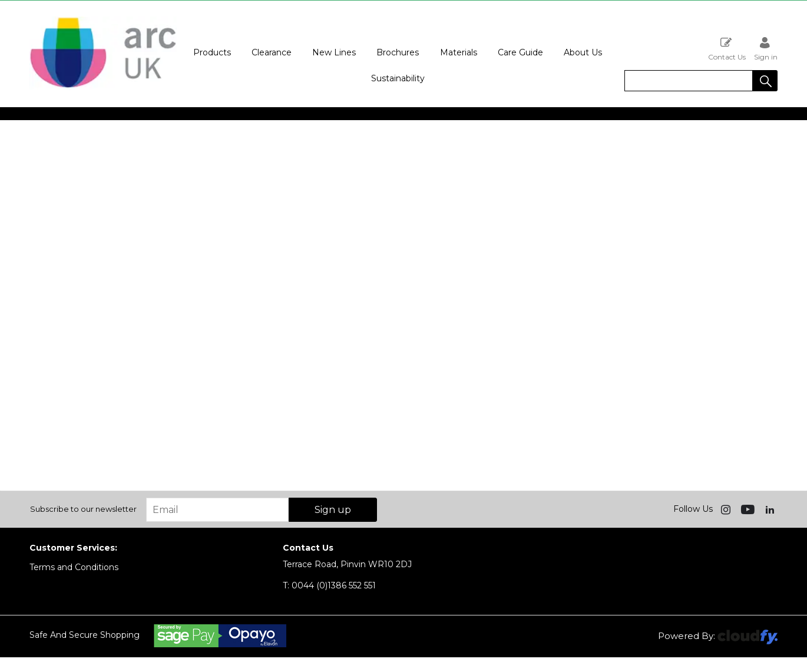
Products (212, 52)
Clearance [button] (272, 52)
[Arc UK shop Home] (103, 87)
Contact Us (727, 49)
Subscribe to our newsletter (83, 509)
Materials (459, 52)
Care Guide (520, 52)
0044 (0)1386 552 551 (329, 585)
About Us (583, 52)
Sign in (766, 49)
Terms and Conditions (74, 567)
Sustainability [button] (398, 78)
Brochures (398, 52)
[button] (765, 81)
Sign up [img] (333, 510)
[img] (727, 509)
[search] (689, 81)
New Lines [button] (334, 52)
